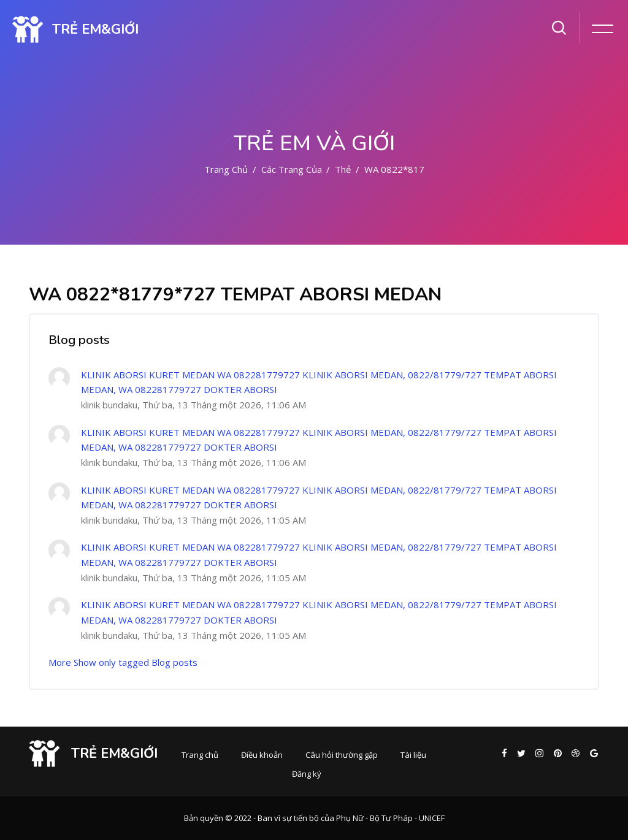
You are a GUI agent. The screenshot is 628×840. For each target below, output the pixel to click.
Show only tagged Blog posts (136, 662)
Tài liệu (413, 755)
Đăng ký (307, 774)
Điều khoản (262, 755)
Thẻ (343, 169)
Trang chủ (226, 169)
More (60, 662)
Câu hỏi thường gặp (342, 755)
